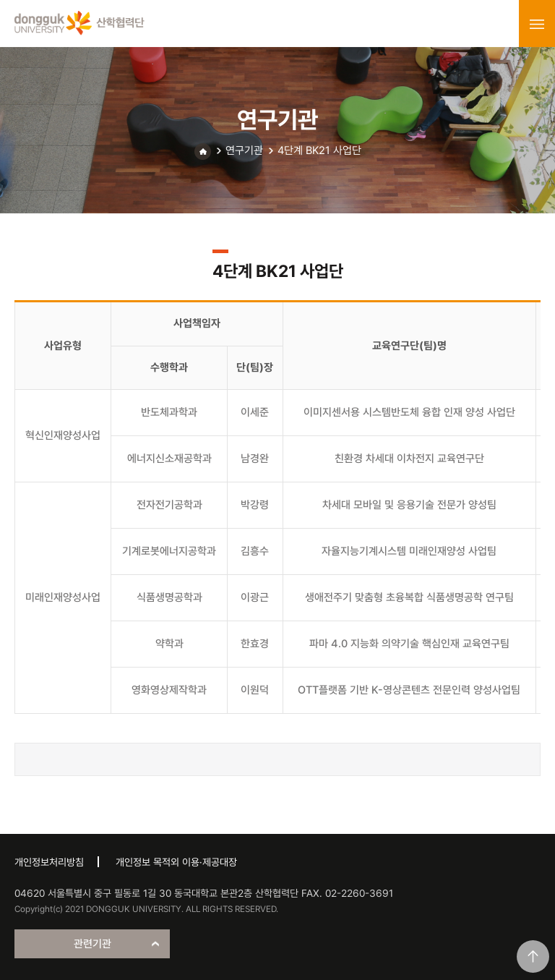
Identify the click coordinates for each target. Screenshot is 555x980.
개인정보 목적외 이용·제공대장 (176, 862)
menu (537, 24)
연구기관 (244, 150)
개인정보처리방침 (49, 862)
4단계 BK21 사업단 (319, 150)
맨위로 (533, 956)
